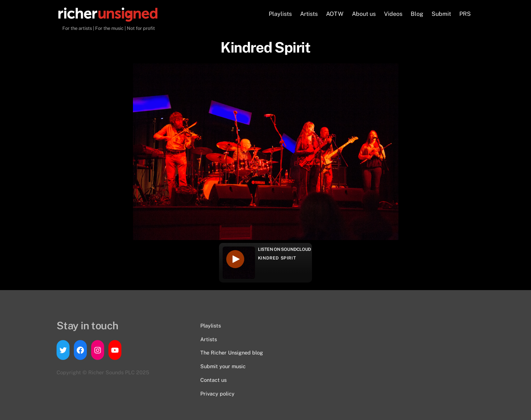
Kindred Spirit (277, 258)
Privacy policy (217, 394)
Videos (393, 14)
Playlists (280, 14)
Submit (441, 14)
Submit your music (223, 366)
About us (364, 14)
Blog (417, 14)
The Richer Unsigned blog (232, 353)
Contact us (213, 380)
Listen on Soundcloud (285, 249)
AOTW (335, 14)
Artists (309, 14)
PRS (465, 14)
